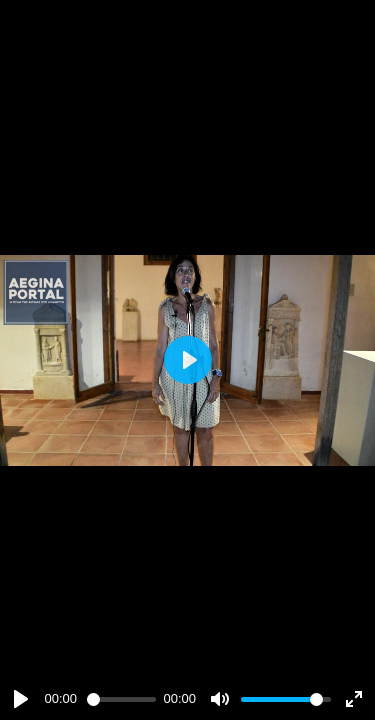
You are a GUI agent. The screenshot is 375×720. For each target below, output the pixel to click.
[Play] (21, 699)
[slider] (121, 699)
